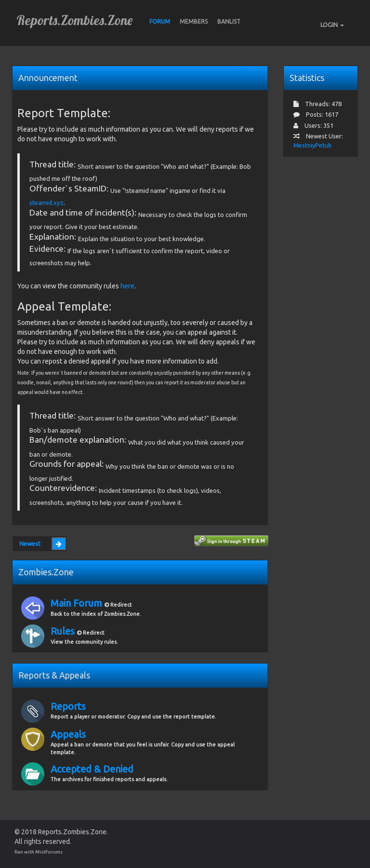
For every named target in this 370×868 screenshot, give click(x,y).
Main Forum (78, 603)
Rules (64, 631)
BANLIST (229, 21)
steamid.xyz (46, 203)
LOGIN (332, 25)
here (127, 286)
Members (194, 21)
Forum (160, 21)
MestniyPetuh (312, 145)
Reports (68, 706)
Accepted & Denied (92, 769)
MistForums (49, 852)
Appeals (68, 734)
